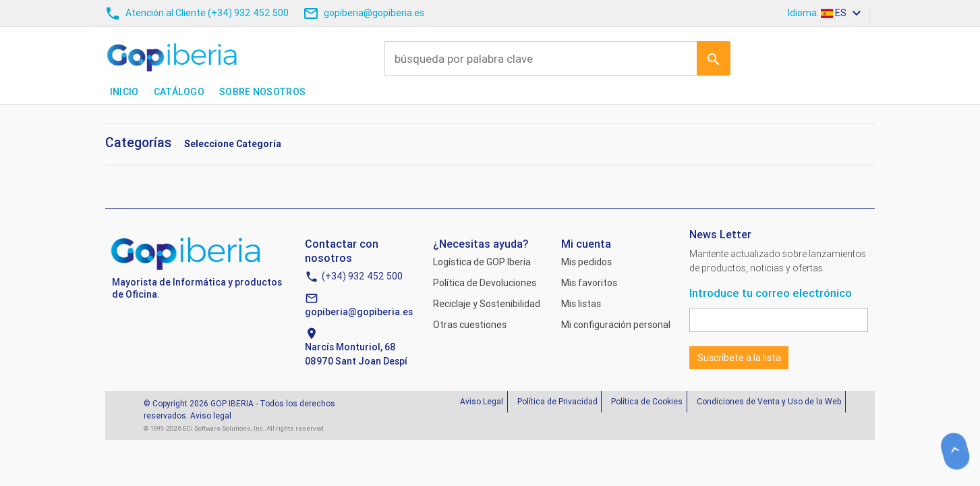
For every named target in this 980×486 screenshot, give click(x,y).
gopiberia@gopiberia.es (359, 312)
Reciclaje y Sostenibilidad (487, 304)
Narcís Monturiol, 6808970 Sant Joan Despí (356, 354)
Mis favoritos (589, 283)
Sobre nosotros (262, 92)
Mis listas (581, 304)
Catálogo (179, 92)
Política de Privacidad (557, 401)
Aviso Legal (482, 401)
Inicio (124, 92)
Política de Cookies (647, 401)
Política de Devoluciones (485, 283)
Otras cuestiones (470, 325)
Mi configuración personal (616, 325)
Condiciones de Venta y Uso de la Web (769, 401)
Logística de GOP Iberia (482, 262)
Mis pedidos (586, 262)
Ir (714, 58)
